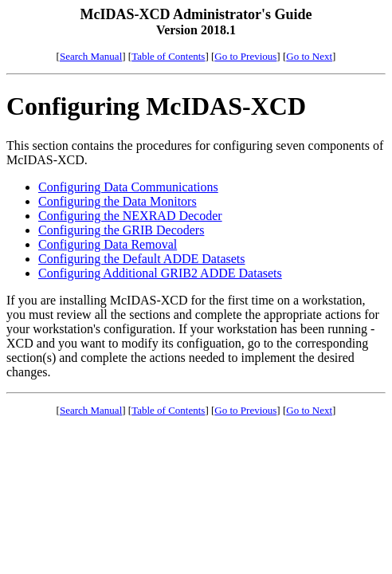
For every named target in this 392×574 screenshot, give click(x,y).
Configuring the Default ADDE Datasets (142, 259)
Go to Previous (245, 56)
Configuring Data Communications (128, 187)
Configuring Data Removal (108, 244)
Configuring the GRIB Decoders (121, 230)
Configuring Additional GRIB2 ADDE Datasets (160, 273)
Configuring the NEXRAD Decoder (130, 216)
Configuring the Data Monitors (118, 201)
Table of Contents (168, 56)
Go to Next (309, 56)
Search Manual (91, 56)
